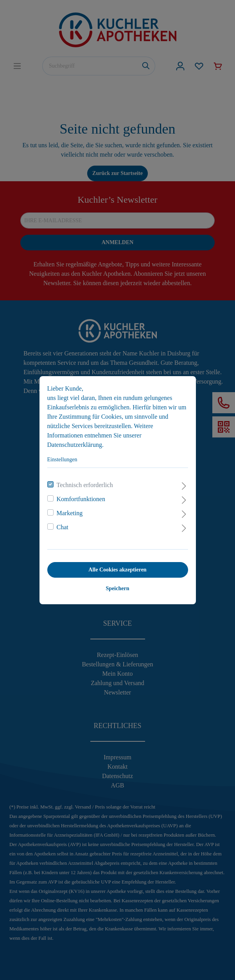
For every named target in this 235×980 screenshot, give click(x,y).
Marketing (70, 513)
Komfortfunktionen (81, 499)
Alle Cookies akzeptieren (117, 570)
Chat (63, 527)
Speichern (118, 588)
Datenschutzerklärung (75, 445)
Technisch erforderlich (85, 485)
